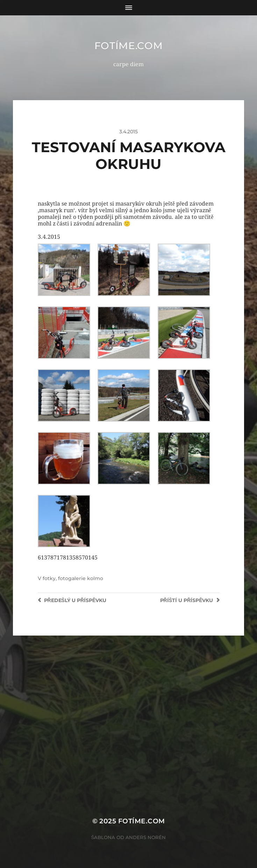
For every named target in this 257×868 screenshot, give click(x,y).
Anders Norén (146, 837)
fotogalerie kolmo (81, 578)
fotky (49, 578)
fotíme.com (129, 46)
